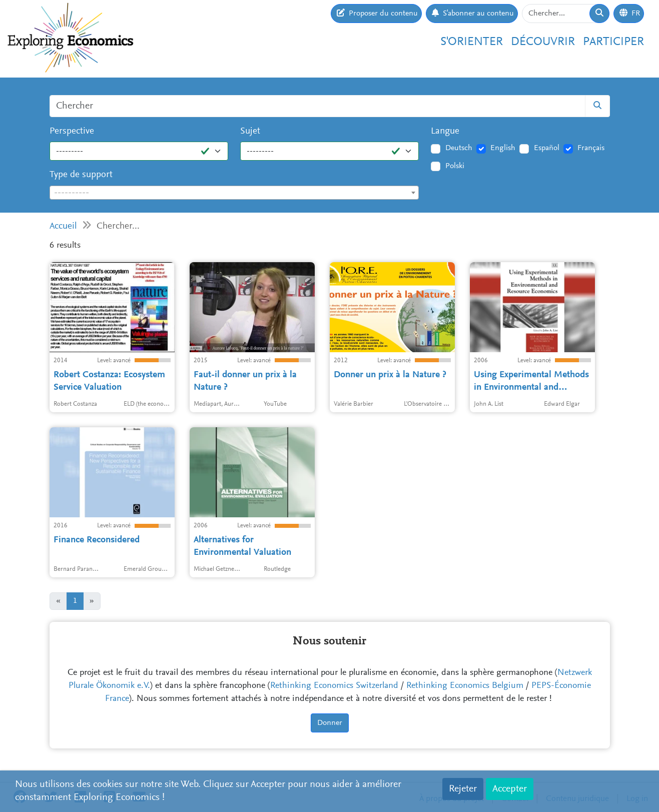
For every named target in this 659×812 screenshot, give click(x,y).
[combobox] (234, 193)
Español (547, 148)
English (503, 148)
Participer (613, 42)
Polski (455, 166)
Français (591, 148)
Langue (445, 131)
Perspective (72, 131)
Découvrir (543, 42)
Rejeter (463, 789)
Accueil (63, 226)
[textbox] (234, 193)
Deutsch (459, 148)
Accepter (510, 789)
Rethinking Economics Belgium (465, 686)
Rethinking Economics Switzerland (334, 686)
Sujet (250, 131)
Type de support (81, 175)
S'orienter (472, 42)
